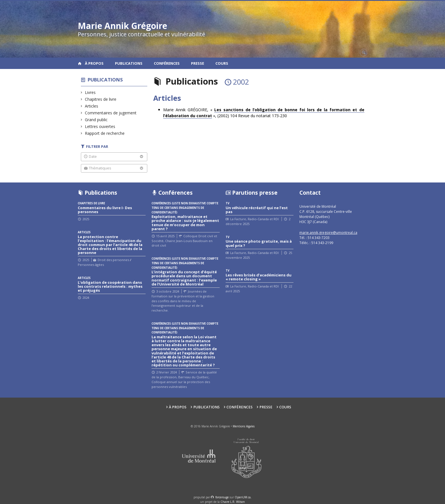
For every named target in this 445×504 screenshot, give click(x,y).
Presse (198, 63)
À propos (94, 63)
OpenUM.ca (243, 497)
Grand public (96, 120)
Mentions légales (244, 426)
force (222, 497)
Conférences (167, 63)
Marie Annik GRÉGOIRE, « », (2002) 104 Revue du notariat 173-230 (264, 113)
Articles (92, 106)
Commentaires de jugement (111, 113)
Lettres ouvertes (100, 126)
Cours (222, 63)
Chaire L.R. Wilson (233, 502)
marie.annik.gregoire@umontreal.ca (328, 233)
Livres (90, 92)
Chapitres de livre (101, 99)
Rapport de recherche (105, 133)
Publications (129, 63)
